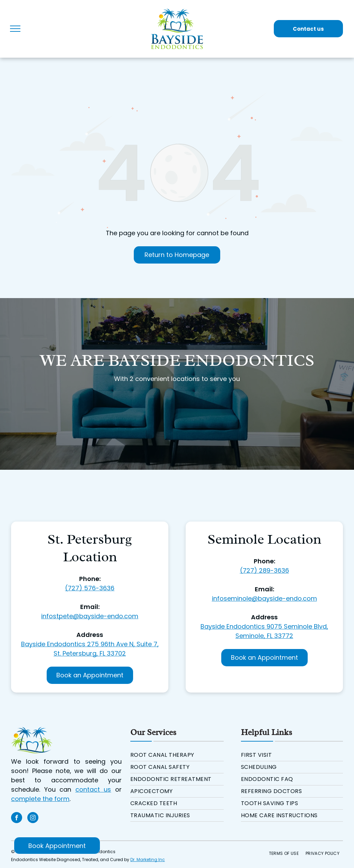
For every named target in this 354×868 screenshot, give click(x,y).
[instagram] (33, 818)
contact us (93, 789)
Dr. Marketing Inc (148, 860)
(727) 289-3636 (264, 570)
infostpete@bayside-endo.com (90, 616)
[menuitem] (177, 755)
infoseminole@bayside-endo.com (264, 598)
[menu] (15, 29)
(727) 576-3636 (90, 588)
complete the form (40, 799)
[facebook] (17, 818)
